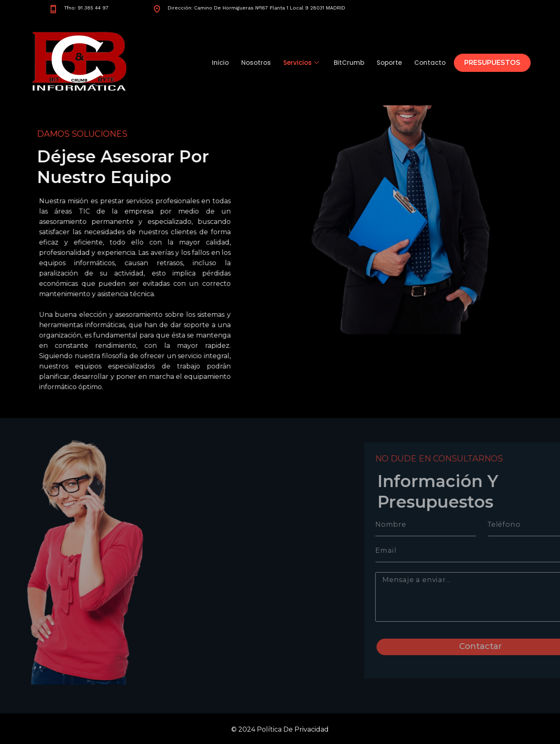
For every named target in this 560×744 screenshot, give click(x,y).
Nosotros (256, 63)
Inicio (220, 63)
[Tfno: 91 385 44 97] (53, 9)
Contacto (430, 63)
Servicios (301, 63)
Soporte (389, 63)
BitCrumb (349, 63)
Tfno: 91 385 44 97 (86, 8)
